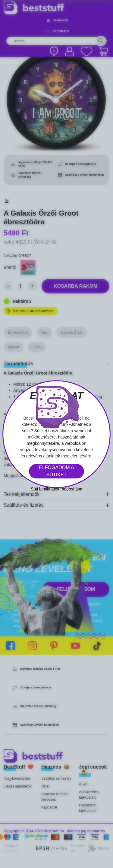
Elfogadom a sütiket (56, 471)
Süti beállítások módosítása (56, 489)
